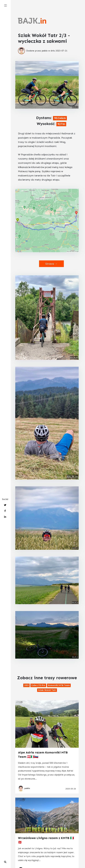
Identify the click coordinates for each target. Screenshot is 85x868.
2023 (26, 685)
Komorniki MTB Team (59, 685)
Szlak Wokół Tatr (47, 690)
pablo (45, 51)
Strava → (51, 264)
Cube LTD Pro (38, 685)
